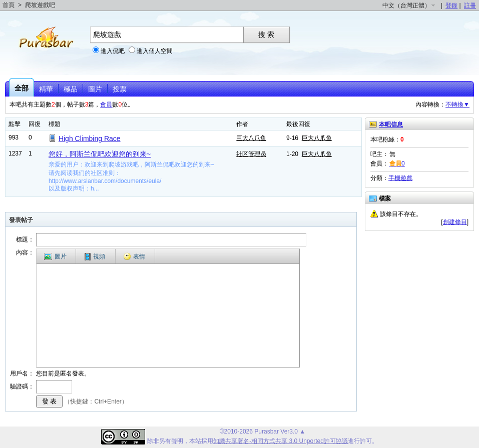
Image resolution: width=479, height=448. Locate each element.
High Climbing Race (90, 138)
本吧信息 (391, 124)
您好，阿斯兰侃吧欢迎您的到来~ (100, 154)
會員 (106, 104)
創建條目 (455, 222)
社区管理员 (251, 154)
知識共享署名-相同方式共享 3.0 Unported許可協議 (281, 441)
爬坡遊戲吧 (40, 5)
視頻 (95, 257)
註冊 (470, 5)
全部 (22, 88)
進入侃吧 (113, 51)
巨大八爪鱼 (251, 138)
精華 (46, 89)
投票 (120, 89)
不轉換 (457, 104)
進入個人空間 (155, 51)
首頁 (9, 5)
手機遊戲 (400, 178)
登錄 (451, 5)
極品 (71, 89)
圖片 (95, 89)
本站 (195, 441)
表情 (134, 256)
